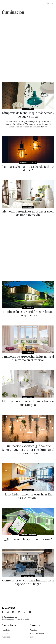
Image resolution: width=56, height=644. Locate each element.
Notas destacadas (37, 633)
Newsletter (6, 630)
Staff (32, 637)
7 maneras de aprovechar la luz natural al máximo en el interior (28, 358)
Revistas (33, 630)
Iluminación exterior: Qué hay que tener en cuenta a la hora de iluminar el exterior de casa (28, 449)
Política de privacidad (23, 619)
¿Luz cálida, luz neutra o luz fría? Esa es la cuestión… (28, 496)
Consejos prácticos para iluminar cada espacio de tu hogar (28, 582)
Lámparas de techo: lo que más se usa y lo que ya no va (28, 115)
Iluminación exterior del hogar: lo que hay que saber (28, 313)
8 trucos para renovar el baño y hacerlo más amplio (28, 403)
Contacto (5, 633)
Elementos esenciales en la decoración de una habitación (28, 213)
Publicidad (6, 637)
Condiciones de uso (8, 619)
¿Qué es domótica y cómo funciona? (28, 539)
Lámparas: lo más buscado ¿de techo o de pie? (28, 168)
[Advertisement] (28, 49)
